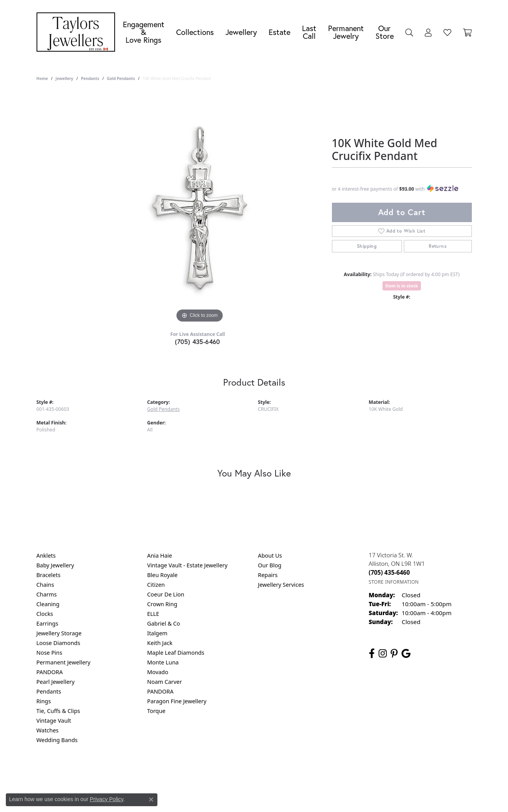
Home (42, 78)
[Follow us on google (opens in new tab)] (406, 654)
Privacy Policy (216, 771)
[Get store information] (394, 582)
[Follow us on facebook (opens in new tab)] (372, 654)
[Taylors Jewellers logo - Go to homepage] (78, 32)
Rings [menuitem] (44, 701)
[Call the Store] (389, 572)
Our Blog (270, 565)
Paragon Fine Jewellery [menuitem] (177, 701)
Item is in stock (402, 286)
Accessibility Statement (319, 771)
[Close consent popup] (151, 800)
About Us (270, 556)
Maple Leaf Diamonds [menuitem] (176, 653)
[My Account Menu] (428, 32)
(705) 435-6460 (198, 342)
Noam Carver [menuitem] (165, 682)
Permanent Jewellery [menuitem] (64, 662)
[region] (200, 208)
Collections (195, 32)
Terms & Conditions (262, 771)
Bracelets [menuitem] (49, 575)
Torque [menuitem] (156, 711)
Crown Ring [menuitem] (162, 604)
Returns (438, 246)
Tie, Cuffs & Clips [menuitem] (58, 711)
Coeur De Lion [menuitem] (166, 594)
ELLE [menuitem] (153, 614)
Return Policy (177, 771)
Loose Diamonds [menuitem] (58, 643)
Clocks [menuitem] (45, 614)
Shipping (367, 246)
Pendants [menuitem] (49, 691)
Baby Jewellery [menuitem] (55, 565)
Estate (279, 32)
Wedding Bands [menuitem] (57, 740)
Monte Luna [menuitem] (163, 662)
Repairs (268, 575)
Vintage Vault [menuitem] (54, 721)
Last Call (309, 32)
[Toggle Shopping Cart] (467, 32)
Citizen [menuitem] (156, 585)
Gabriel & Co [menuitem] (164, 623)
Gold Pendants (121, 78)
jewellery (65, 78)
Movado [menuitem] (158, 672)
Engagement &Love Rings (144, 32)
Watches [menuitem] (48, 730)
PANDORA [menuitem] (50, 672)
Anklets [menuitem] (46, 556)
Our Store (385, 32)
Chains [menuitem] (45, 585)
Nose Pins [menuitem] (50, 653)
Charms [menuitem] (47, 594)
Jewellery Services (281, 585)
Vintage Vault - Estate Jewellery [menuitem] (188, 565)
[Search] (409, 32)
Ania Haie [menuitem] (160, 556)
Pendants (90, 78)
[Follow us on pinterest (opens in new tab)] (394, 654)
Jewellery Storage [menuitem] (59, 633)
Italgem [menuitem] (157, 633)
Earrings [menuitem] (47, 623)
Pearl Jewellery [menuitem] (56, 682)
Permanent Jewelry (346, 32)
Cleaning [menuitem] (48, 604)
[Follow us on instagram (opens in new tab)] (383, 654)
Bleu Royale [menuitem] (162, 575)
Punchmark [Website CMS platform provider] (268, 796)
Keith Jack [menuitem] (160, 643)
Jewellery (241, 32)
